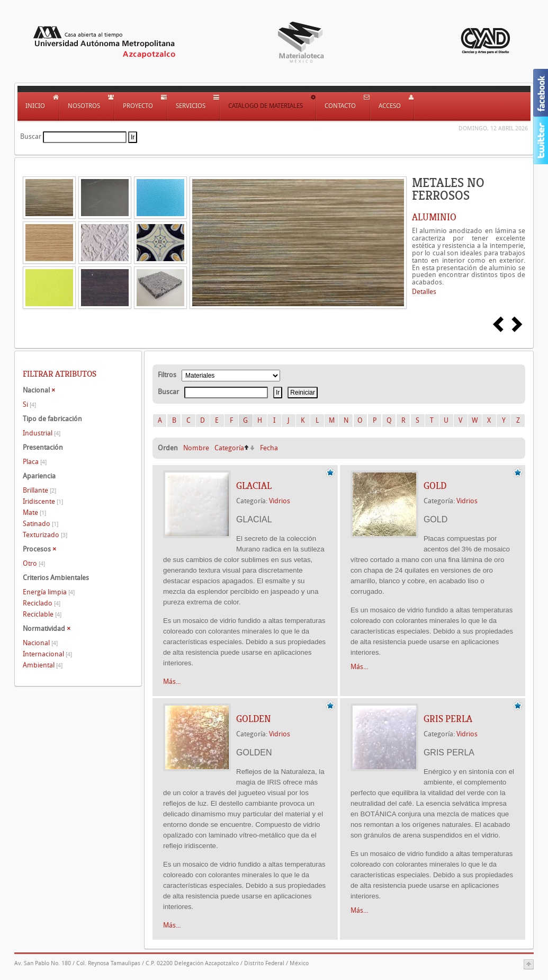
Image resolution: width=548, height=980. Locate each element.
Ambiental (43, 665)
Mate (34, 513)
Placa (35, 462)
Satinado (41, 524)
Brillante (39, 490)
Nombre (196, 448)
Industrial (42, 433)
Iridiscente (43, 501)
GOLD (435, 486)
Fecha (269, 448)
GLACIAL (254, 486)
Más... (172, 681)
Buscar (31, 136)
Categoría (229, 448)
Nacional (40, 643)
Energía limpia (49, 592)
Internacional (47, 654)
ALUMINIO (434, 217)
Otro (34, 563)
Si (29, 404)
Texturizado (45, 535)
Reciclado (42, 603)
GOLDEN (254, 719)
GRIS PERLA (448, 719)
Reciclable (42, 614)
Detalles (424, 292)
